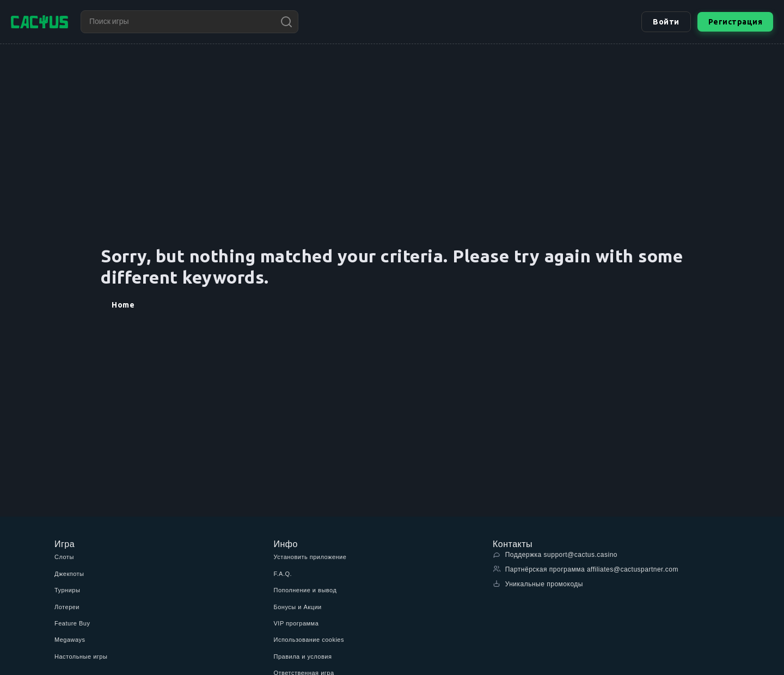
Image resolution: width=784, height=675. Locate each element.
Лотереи (67, 607)
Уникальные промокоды (538, 584)
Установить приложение (310, 557)
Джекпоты (69, 574)
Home (123, 305)
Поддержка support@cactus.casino (555, 554)
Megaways (70, 640)
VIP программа (296, 623)
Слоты (64, 557)
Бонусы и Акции (298, 607)
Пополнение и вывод (305, 590)
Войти (666, 22)
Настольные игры (81, 656)
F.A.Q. (283, 574)
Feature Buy (72, 623)
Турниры (67, 590)
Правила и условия (303, 656)
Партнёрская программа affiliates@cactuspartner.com (586, 569)
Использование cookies (309, 640)
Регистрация (736, 22)
